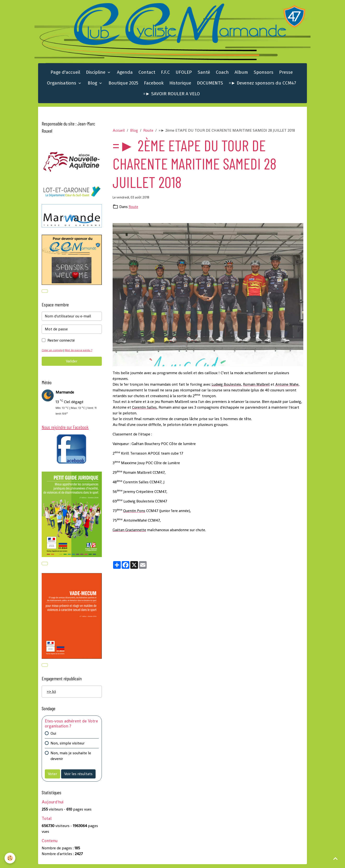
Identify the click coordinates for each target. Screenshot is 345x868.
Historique (180, 85)
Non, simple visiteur (68, 747)
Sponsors (264, 74)
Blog (93, 85)
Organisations (62, 85)
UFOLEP (184, 74)
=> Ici (51, 695)
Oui (53, 737)
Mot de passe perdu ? (81, 353)
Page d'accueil (65, 74)
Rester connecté (61, 343)
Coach (222, 74)
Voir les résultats (78, 778)
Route (148, 132)
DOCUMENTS (210, 85)
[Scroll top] (335, 858)
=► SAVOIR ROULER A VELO (172, 96)
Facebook (154, 85)
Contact (147, 74)
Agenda (125, 74)
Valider (72, 364)
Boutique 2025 (123, 85)
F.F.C (165, 74)
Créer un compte (53, 353)
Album (241, 74)
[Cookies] (10, 858)
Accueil (119, 132)
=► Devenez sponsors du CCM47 (262, 85)
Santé (204, 74)
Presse (286, 74)
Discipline (96, 74)
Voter (52, 778)
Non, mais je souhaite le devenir (71, 760)
